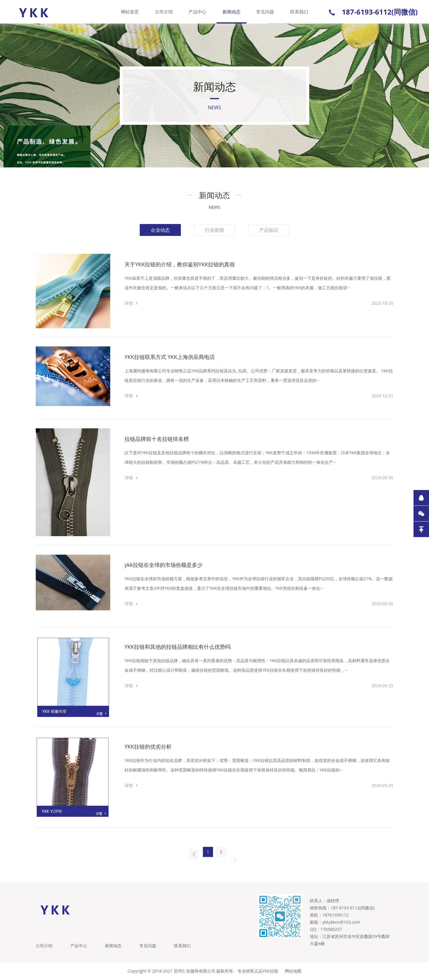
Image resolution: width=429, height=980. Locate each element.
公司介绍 (164, 12)
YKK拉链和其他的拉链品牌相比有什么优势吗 (178, 647)
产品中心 (198, 12)
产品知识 (269, 230)
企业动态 (160, 230)
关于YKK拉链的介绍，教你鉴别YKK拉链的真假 (180, 264)
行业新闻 (214, 230)
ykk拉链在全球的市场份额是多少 (164, 565)
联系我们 (299, 12)
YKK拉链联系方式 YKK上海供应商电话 (170, 357)
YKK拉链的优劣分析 (148, 746)
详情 (129, 303)
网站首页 (130, 12)
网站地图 (293, 971)
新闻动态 (231, 12)
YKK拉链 (270, 971)
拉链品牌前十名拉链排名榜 (157, 439)
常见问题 (265, 12)
